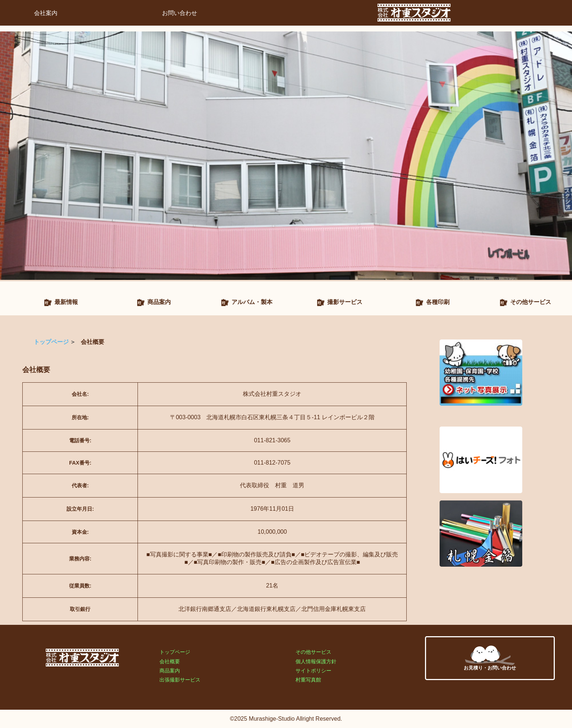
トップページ (51, 342)
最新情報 (66, 302)
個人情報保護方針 (316, 661)
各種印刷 (438, 302)
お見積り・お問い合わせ (490, 658)
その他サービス (531, 302)
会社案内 (46, 13)
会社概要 (170, 661)
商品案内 (159, 302)
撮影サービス (345, 302)
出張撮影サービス (180, 680)
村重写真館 (308, 680)
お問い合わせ (180, 13)
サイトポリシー (313, 671)
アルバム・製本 (252, 302)
